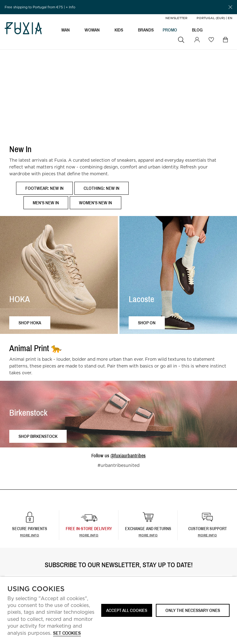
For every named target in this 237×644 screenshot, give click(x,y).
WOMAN (92, 30)
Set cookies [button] (67, 633)
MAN (66, 30)
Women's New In (96, 203)
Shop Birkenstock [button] (38, 436)
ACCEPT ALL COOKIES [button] (127, 610)
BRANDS (146, 30)
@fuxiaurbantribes (128, 455)
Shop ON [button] (147, 323)
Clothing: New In (102, 188)
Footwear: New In (44, 188)
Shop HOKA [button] (30, 323)
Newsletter (176, 18)
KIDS (119, 30)
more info (89, 535)
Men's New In (46, 203)
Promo (170, 30)
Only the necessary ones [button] (193, 610)
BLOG (197, 30)
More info (30, 535)
